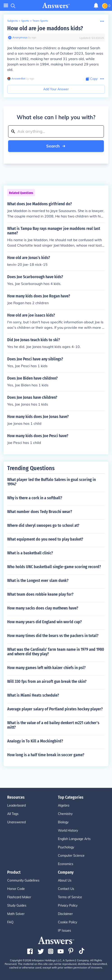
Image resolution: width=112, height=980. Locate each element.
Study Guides (17, 905)
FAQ (10, 922)
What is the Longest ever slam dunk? (38, 581)
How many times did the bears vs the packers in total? (53, 636)
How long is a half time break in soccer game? (46, 755)
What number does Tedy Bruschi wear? (40, 512)
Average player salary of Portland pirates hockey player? (55, 709)
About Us (65, 880)
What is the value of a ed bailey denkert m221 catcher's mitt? (53, 725)
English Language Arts (74, 839)
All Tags (13, 814)
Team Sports (40, 21)
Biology (63, 822)
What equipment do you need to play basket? (45, 539)
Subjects (13, 21)
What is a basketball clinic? (30, 553)
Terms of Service (70, 897)
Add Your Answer (56, 89)
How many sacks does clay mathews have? (43, 608)
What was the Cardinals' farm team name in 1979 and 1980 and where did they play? (56, 652)
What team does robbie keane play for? (40, 594)
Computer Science (71, 856)
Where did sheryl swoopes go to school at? (43, 525)
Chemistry (65, 814)
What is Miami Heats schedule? (33, 695)
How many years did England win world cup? (45, 622)
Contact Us (66, 889)
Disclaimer (65, 914)
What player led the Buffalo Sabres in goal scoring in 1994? (51, 482)
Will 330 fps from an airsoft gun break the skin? (47, 681)
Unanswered (16, 822)
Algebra (64, 805)
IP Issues (64, 931)
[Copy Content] (92, 79)
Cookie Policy (67, 922)
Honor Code (16, 889)
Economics (66, 864)
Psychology (66, 847)
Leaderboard (16, 805)
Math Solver (16, 914)
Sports (25, 21)
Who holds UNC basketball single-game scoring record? (54, 567)
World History (68, 831)
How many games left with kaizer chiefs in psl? (46, 668)
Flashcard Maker (19, 897)
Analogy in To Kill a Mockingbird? (35, 741)
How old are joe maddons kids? (45, 28)
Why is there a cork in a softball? (35, 498)
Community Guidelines (23, 880)
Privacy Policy (68, 905)
